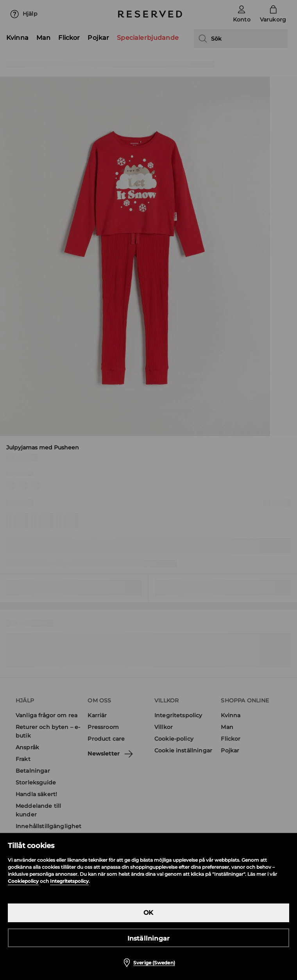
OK (148, 913)
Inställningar (149, 938)
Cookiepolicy (23, 881)
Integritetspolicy (69, 881)
